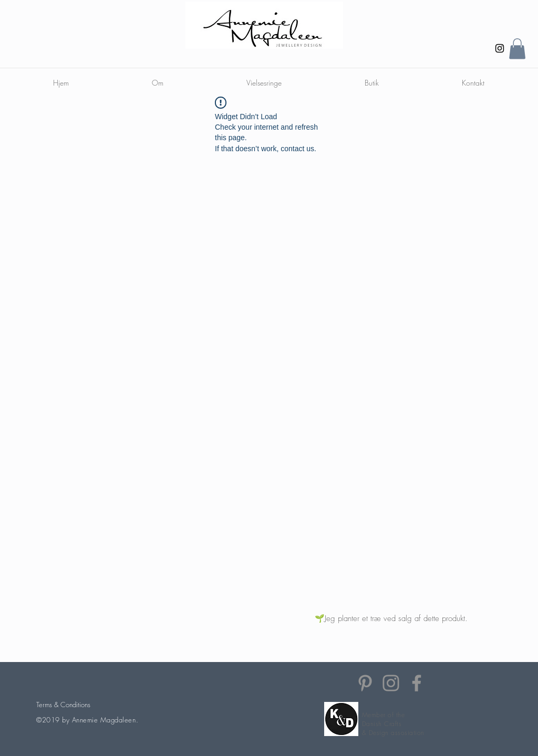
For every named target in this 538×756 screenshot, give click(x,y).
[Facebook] (417, 683)
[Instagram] (500, 48)
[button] (517, 49)
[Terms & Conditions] (63, 705)
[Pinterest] (365, 683)
